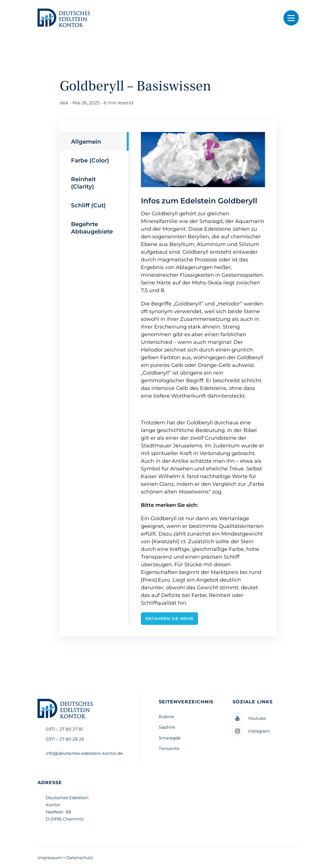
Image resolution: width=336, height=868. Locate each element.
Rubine (166, 716)
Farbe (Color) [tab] (90, 160)
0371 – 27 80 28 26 (65, 739)
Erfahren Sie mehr (169, 618)
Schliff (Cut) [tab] (88, 205)
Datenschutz (80, 857)
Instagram (251, 731)
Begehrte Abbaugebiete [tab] (92, 228)
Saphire (167, 727)
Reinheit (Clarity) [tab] (83, 183)
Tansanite (169, 748)
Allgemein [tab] (86, 141)
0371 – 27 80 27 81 (64, 729)
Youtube (249, 718)
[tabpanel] (197, 378)
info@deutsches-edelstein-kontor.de (84, 753)
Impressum (50, 857)
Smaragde (170, 738)
